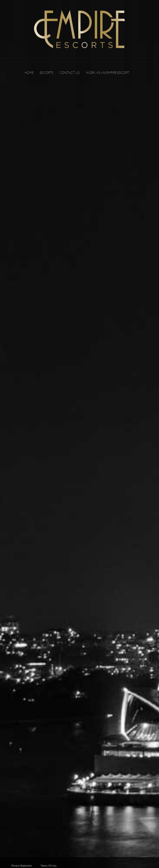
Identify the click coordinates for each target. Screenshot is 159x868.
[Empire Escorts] (79, 29)
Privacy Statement (22, 866)
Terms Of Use (48, 866)
